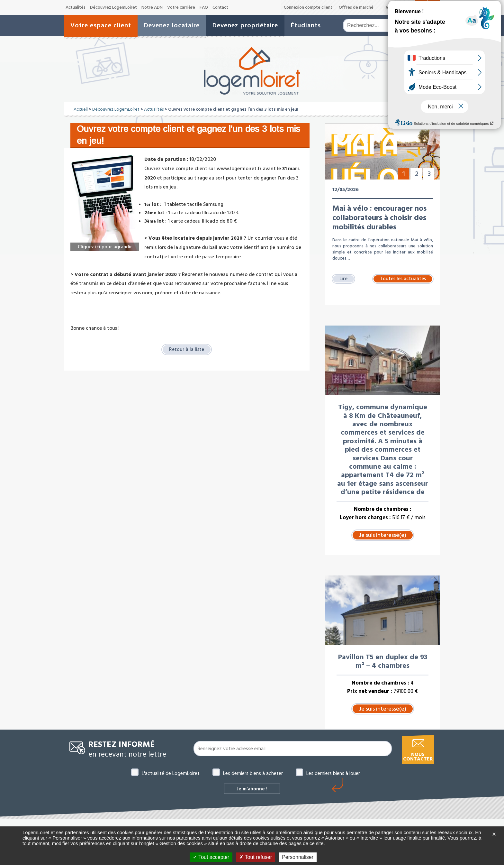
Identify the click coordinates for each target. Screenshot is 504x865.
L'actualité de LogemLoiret (171, 773)
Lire (344, 279)
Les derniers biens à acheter (253, 773)
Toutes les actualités (403, 279)
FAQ (204, 7)
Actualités (76, 7)
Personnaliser (298, 857)
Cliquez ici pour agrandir (105, 246)
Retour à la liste (187, 350)
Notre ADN (152, 7)
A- (388, 8)
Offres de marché (356, 7)
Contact (220, 7)
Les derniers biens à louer (333, 773)
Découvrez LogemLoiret (113, 7)
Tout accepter (211, 857)
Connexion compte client (308, 7)
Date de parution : (166, 159)
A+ (410, 7)
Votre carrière (181, 7)
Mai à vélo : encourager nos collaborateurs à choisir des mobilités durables (379, 217)
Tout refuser (256, 857)
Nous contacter (418, 757)
